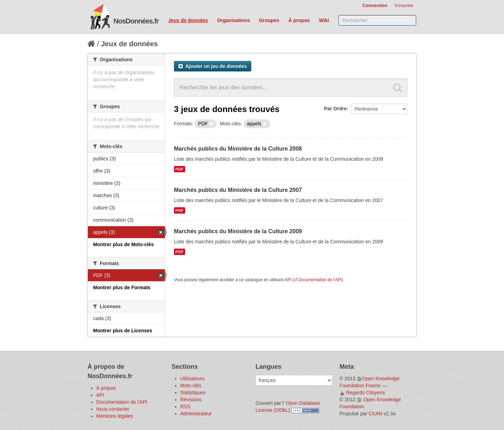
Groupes (269, 20)
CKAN (375, 414)
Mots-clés (191, 386)
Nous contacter (113, 409)
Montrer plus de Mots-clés (123, 244)
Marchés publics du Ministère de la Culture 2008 (238, 149)
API (288, 280)
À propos (299, 20)
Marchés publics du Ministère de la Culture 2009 (238, 231)
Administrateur (196, 414)
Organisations (233, 20)
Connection (375, 5)
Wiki (324, 20)
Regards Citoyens (366, 393)
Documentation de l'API (320, 280)
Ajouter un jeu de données (213, 66)
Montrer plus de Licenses (123, 331)
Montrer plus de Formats (122, 287)
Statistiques (193, 393)
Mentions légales (115, 416)
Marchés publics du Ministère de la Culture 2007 (238, 190)
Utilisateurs (192, 379)
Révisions (191, 400)
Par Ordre (335, 109)
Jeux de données (188, 20)
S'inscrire (404, 5)
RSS (185, 407)
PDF (180, 169)
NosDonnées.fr (136, 21)
